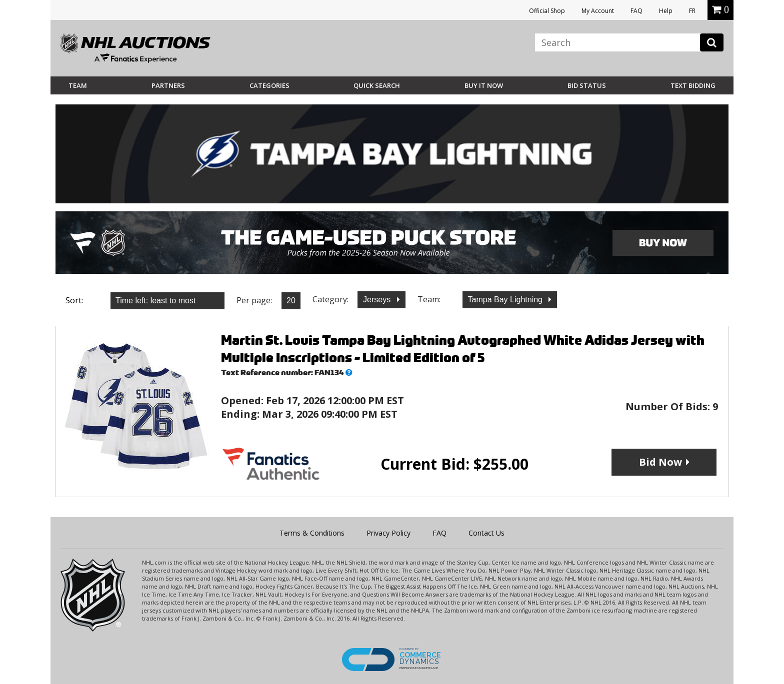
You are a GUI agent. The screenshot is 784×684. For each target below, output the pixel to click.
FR (692, 11)
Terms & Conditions (312, 533)
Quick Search (377, 85)
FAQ (636, 11)
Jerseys (378, 300)
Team (78, 85)
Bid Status (587, 85)
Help (666, 11)
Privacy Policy (388, 533)
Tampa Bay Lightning (506, 300)
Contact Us (486, 533)
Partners (168, 85)
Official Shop (547, 11)
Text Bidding (693, 85)
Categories (269, 85)
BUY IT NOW (484, 85)
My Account (598, 11)
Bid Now (660, 462)
